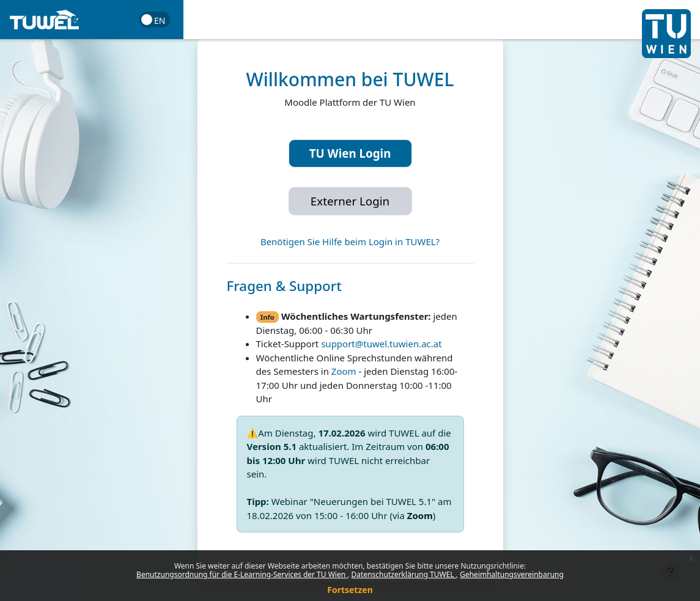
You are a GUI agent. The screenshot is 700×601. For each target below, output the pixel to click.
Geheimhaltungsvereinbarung (512, 574)
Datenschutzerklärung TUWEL (404, 574)
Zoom (344, 371)
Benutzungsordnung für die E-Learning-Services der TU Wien (242, 574)
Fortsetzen (350, 590)
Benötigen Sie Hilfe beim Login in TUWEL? (350, 242)
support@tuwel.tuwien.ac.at (381, 344)
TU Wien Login (350, 153)
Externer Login (350, 201)
